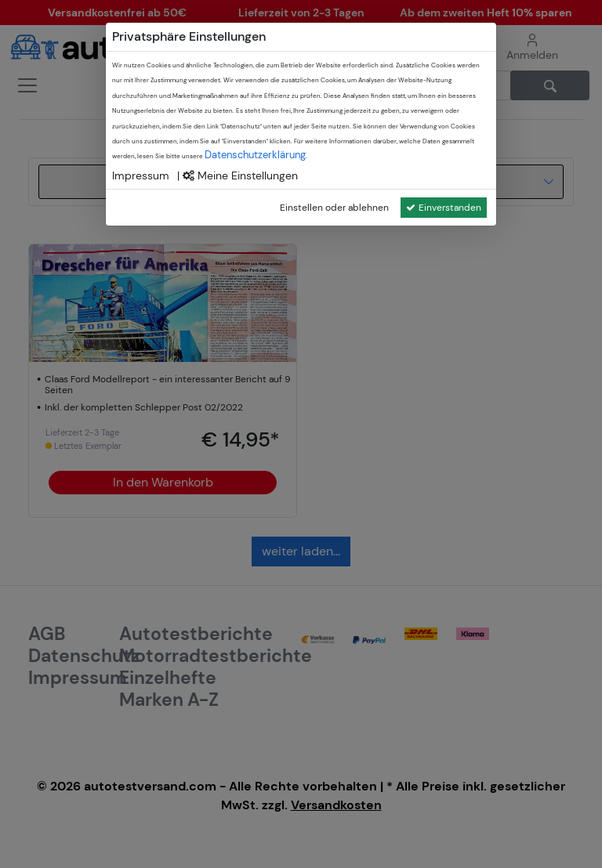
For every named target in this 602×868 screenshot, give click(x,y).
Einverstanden (444, 208)
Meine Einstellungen (240, 175)
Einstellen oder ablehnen (334, 208)
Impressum (141, 175)
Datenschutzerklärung (255, 155)
